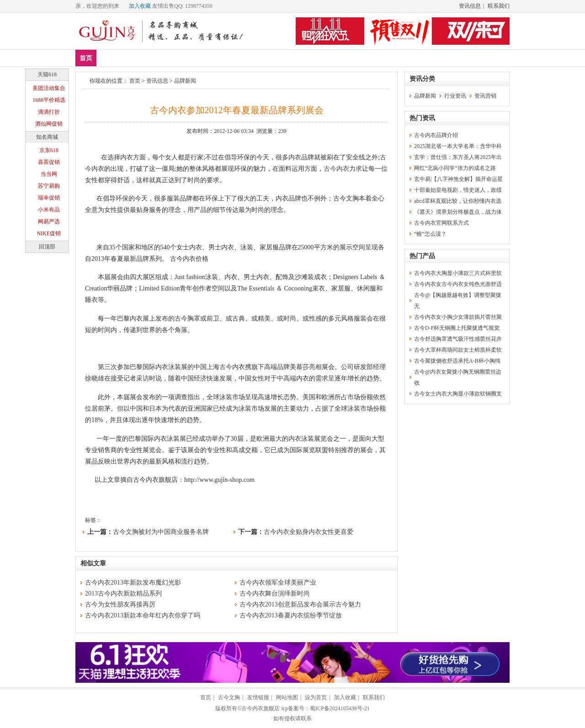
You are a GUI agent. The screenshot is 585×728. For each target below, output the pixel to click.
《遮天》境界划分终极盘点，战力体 (458, 212)
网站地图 (287, 697)
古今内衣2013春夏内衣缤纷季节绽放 (291, 615)
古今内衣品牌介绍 (436, 135)
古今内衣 (336, 169)
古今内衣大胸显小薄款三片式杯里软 (458, 273)
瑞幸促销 (49, 198)
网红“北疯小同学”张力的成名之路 (455, 168)
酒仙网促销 (49, 124)
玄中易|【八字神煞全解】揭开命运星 (458, 179)
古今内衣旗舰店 (261, 708)
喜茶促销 (49, 162)
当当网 (49, 174)
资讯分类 (422, 79)
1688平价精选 (49, 100)
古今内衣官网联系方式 (441, 223)
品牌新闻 (185, 81)
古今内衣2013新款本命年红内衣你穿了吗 (143, 615)
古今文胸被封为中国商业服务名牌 (161, 532)
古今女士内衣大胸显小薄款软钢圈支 (458, 394)
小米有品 (49, 210)
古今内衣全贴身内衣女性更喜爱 (308, 532)
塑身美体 (224, 58)
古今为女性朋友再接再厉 (120, 604)
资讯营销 (485, 96)
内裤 (191, 58)
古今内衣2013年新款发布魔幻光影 (133, 583)
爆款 (137, 58)
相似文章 (93, 563)
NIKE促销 (49, 233)
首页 (86, 58)
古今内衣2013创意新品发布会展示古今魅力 (300, 604)
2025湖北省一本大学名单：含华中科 (458, 146)
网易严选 (49, 222)
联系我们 (499, 6)
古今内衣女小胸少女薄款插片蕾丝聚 (458, 317)
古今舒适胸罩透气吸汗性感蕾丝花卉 (458, 339)
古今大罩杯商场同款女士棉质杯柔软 (458, 350)
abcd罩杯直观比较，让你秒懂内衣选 (458, 201)
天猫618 (47, 74)
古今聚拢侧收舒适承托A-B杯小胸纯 (457, 361)
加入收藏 (140, 6)
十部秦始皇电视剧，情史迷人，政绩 (458, 190)
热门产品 (422, 256)
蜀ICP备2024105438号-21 (340, 708)
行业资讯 (455, 96)
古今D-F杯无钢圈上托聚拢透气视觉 (457, 328)
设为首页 (316, 697)
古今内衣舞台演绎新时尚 (275, 593)
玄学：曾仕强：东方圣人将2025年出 (458, 157)
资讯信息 (470, 6)
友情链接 (258, 697)
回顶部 (47, 247)
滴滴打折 (49, 112)
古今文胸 (229, 697)
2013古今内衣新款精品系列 (123, 593)
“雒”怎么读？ (430, 234)
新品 (110, 58)
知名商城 (47, 137)
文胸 (164, 58)
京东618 (49, 150)
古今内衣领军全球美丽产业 (278, 583)
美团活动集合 (49, 88)
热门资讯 (422, 118)
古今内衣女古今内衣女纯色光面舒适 (458, 284)
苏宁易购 (49, 186)
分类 (257, 58)
